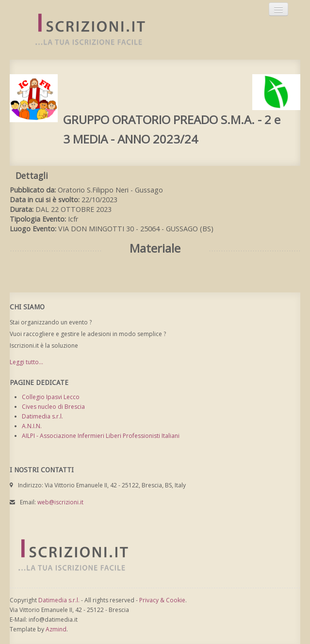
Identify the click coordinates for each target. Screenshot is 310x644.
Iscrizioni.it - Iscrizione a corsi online (85, 30)
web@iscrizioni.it (60, 502)
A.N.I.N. (32, 426)
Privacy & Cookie (162, 600)
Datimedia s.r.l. (42, 416)
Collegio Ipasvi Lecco (51, 397)
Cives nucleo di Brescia (53, 407)
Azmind (56, 629)
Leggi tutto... (26, 362)
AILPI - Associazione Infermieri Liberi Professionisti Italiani (101, 436)
